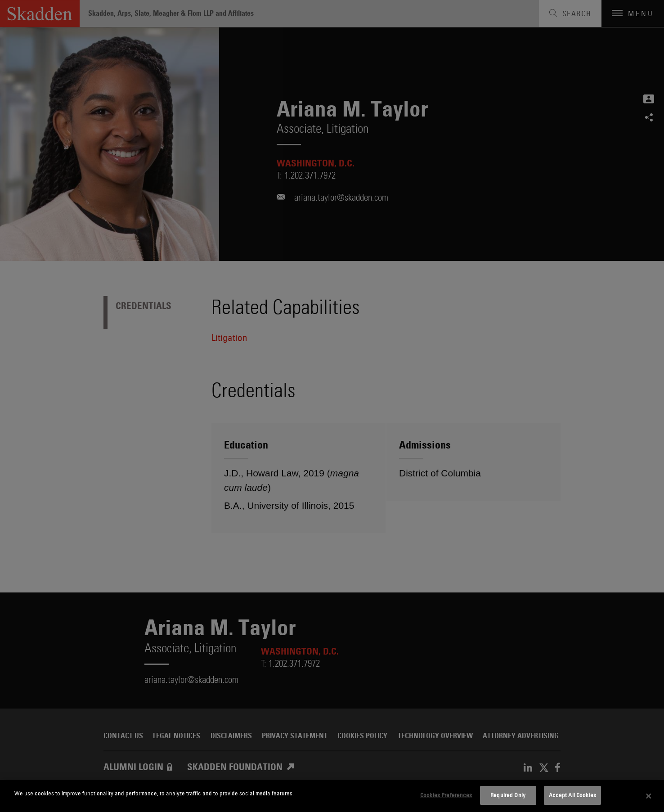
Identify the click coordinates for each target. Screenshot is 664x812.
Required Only (508, 795)
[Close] (649, 796)
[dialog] (332, 796)
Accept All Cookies (572, 795)
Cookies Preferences (446, 795)
